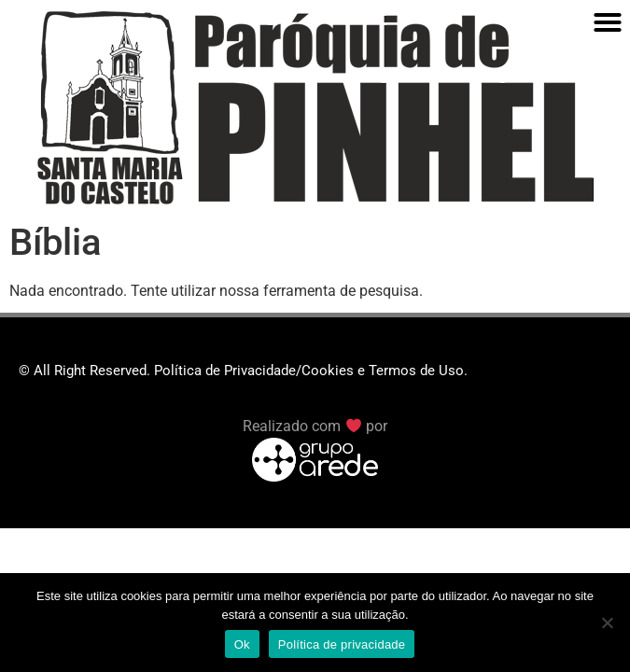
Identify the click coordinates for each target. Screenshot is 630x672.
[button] (608, 22)
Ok (242, 644)
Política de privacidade (342, 644)
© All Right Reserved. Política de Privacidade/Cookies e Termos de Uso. (243, 371)
